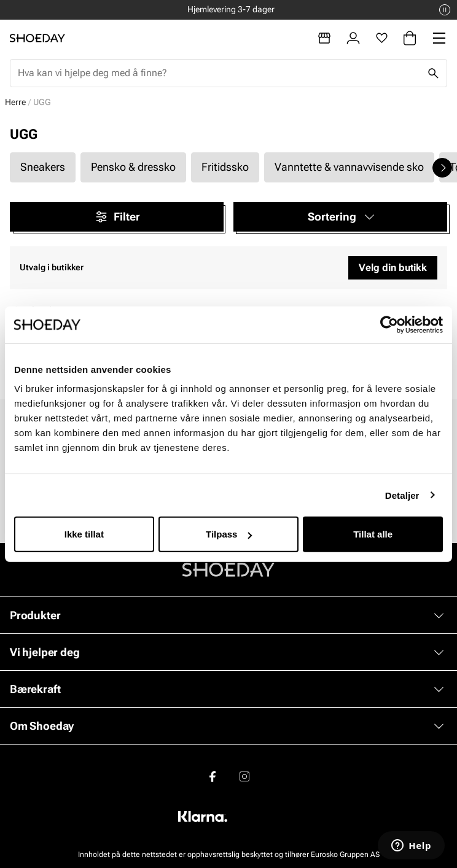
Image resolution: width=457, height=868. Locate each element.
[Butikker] (324, 38)
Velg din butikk (393, 268)
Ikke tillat (84, 534)
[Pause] (445, 10)
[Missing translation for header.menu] (439, 38)
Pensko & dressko (133, 167)
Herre (15, 102)
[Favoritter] (382, 38)
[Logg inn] (353, 38)
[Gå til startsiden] (37, 38)
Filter (117, 217)
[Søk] (433, 73)
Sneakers (43, 167)
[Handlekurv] (410, 38)
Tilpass (229, 534)
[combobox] (219, 73)
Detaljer (402, 495)
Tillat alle (373, 534)
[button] (340, 217)
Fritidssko (225, 167)
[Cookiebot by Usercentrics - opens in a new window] (389, 324)
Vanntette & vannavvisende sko (349, 167)
